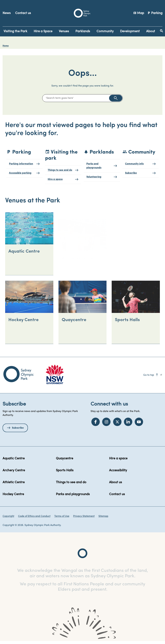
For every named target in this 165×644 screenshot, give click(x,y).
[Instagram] (106, 425)
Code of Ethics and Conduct (34, 519)
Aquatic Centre (14, 461)
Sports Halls (65, 473)
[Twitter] (117, 425)
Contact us (23, 13)
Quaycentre (65, 461)
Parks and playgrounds (73, 497)
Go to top (151, 378)
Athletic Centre (14, 485)
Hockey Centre (13, 497)
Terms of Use (62, 519)
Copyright (8, 519)
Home (6, 46)
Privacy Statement (84, 519)
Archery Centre (14, 473)
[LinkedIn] (128, 425)
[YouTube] (139, 425)
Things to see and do (71, 485)
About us (116, 485)
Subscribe (18, 431)
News (7, 13)
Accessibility (118, 473)
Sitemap (103, 519)
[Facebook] (96, 425)
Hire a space (118, 461)
